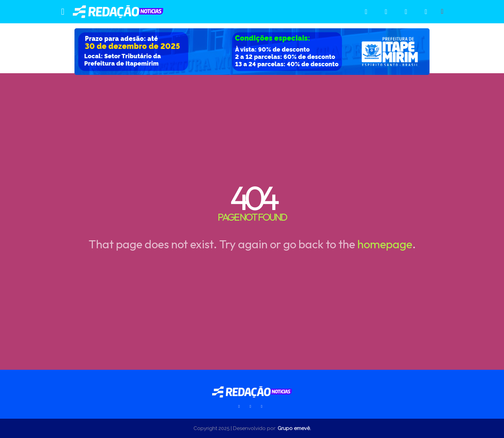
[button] (442, 11)
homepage (385, 244)
